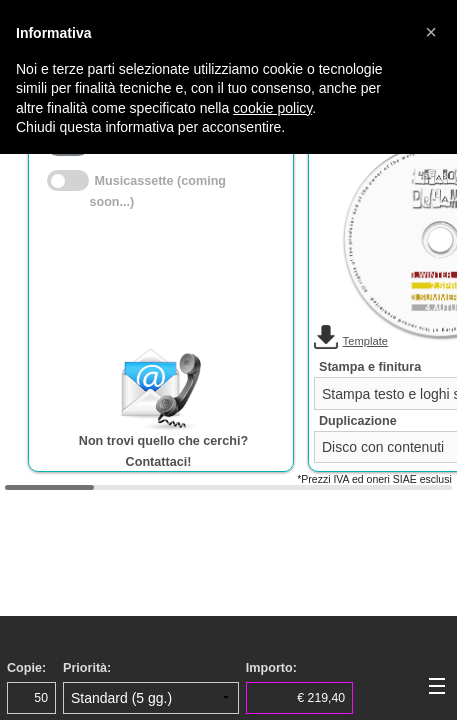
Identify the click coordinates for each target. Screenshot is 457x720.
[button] (431, 32)
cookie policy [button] (272, 108)
